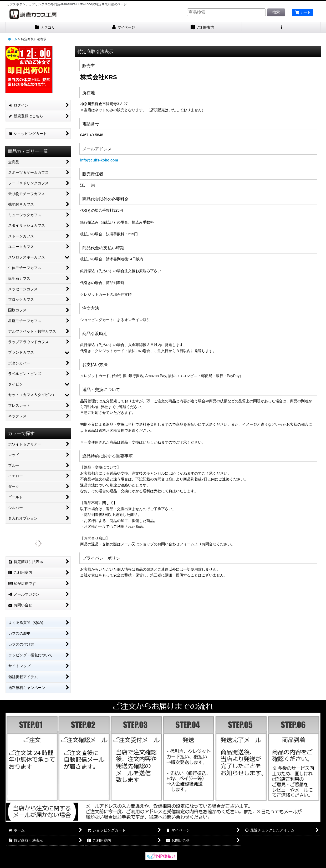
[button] (281, 27)
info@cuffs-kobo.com (99, 160)
